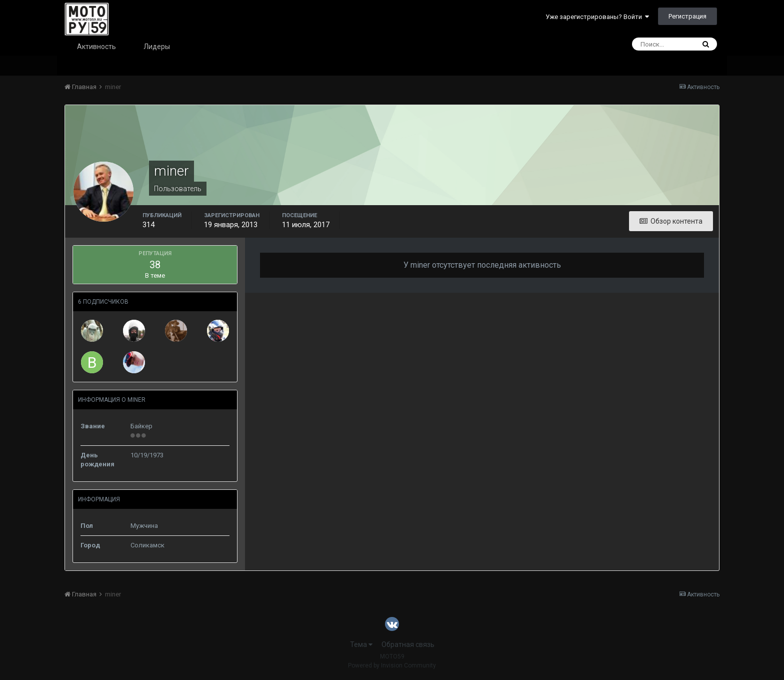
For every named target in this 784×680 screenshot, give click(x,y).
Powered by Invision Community (392, 665)
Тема (361, 644)
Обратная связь (408, 644)
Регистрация (687, 16)
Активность (96, 47)
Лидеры (157, 47)
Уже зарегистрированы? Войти (597, 17)
